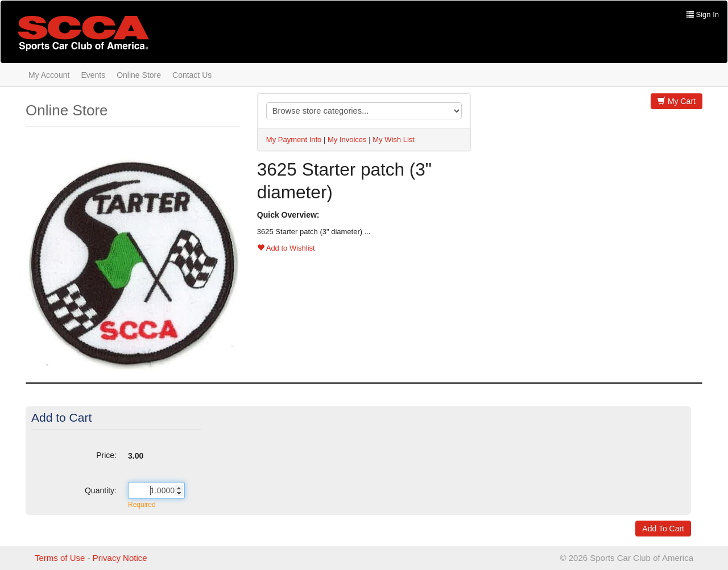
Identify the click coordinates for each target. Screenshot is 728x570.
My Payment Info (294, 140)
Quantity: (101, 490)
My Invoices (347, 140)
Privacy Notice (120, 558)
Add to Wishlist (286, 248)
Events (93, 75)
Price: (106, 455)
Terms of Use (60, 558)
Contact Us (192, 75)
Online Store (139, 75)
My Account (49, 75)
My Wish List (394, 140)
